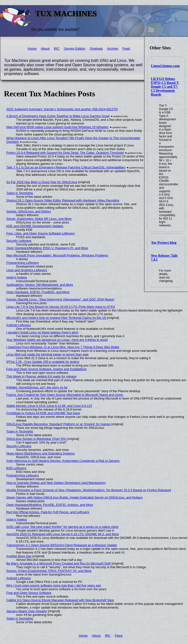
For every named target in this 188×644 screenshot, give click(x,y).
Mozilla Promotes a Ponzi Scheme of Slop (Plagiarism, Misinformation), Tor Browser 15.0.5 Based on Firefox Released (89, 490)
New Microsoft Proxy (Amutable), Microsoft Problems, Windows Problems (57, 255)
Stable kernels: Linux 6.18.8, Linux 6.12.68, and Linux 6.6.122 (49, 406)
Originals (96, 49)
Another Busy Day (19, 556)
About (45, 49)
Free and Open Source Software (29, 593)
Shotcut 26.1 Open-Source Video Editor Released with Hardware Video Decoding (63, 200)
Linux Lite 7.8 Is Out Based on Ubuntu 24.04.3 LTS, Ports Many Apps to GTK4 (61, 307)
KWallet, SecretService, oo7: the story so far (37, 387)
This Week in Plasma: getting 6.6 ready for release (41, 376)
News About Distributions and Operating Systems (41, 453)
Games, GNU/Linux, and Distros (29, 211)
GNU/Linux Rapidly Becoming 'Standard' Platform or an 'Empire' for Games (59, 424)
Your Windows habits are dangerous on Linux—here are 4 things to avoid (57, 340)
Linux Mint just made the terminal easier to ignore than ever (47, 354)
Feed (126, 49)
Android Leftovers (19, 325)
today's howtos (17, 277)
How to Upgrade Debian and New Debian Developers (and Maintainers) (56, 483)
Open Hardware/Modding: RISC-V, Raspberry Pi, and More (47, 248)
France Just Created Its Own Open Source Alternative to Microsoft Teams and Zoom (65, 395)
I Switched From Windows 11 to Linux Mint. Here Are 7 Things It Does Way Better (63, 347)
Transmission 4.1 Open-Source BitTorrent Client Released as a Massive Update (62, 545)
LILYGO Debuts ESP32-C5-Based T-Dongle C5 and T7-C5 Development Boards (165, 87)
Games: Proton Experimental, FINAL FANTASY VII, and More (49, 571)
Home (32, 49)
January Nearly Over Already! (27, 611)
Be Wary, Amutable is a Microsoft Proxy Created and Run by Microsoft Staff (59, 563)
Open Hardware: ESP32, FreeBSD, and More (38, 292)
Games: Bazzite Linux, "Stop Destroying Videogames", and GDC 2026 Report (60, 299)
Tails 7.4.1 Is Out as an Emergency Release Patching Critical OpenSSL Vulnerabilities (66, 167)
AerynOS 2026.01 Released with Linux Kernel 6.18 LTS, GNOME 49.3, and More (63, 534)
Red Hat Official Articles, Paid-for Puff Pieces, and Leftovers (48, 512)
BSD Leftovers (17, 468)
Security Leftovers (19, 241)
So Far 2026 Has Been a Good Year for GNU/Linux (42, 182)
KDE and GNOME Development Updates (35, 226)
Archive (112, 49)
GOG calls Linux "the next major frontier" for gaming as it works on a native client (62, 527)
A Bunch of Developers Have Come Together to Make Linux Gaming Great (58, 116)
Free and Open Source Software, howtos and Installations (47, 369)
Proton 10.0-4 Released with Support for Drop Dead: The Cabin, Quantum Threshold (65, 153)
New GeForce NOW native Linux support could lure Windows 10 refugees (58, 127)
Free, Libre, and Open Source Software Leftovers (41, 233)
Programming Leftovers (23, 263)
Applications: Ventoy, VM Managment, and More (40, 285)
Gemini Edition (74, 49)
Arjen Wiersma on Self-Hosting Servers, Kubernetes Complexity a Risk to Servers (63, 461)
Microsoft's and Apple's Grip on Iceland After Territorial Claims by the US (56, 318)
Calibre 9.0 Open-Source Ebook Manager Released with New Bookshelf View (60, 600)
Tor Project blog (164, 243)
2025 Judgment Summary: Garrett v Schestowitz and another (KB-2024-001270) (62, 109)
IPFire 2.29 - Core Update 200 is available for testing (43, 362)
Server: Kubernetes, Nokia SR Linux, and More (39, 219)
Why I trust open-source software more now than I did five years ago (54, 585)
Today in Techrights (20, 193)
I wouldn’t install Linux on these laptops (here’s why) (42, 332)
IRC (57, 49)
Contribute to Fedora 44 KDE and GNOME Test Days (43, 413)
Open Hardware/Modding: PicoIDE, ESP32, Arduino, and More (50, 505)
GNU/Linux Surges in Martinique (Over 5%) (36, 439)
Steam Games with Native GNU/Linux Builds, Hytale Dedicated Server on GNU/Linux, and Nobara (74, 497)
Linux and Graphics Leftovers (27, 270)
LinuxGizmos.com (165, 66)
